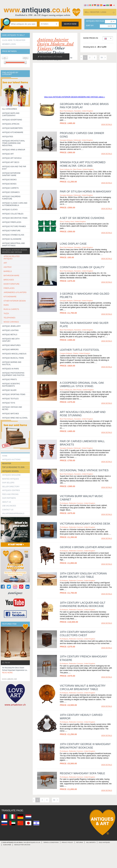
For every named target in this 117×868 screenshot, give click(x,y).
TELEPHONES (10, 318)
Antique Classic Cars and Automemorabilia (15, 204)
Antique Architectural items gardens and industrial (14, 143)
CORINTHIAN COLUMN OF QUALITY (82, 267)
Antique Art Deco (11, 162)
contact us (8, 510)
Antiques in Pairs (11, 369)
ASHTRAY (8, 267)
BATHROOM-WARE (11, 276)
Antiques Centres (11, 490)
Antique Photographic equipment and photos (13, 374)
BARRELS (8, 271)
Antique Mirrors (10, 350)
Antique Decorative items (15, 218)
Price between (9, 51)
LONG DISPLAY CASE (73, 244)
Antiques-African (11, 124)
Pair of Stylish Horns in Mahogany (86, 192)
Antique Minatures (11, 345)
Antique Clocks (10, 210)
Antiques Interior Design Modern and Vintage (15, 251)
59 (102, 58)
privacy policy (67, 842)
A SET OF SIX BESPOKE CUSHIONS (82, 218)
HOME (5, 456)
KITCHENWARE (10, 297)
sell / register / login (95, 12)
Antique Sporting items (14, 394)
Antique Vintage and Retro (12, 408)
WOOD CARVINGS (11, 322)
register (7, 464)
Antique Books (9, 180)
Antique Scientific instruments (11, 385)
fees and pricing (10, 494)
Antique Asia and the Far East (14, 168)
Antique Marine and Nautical (12, 363)
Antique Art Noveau (12, 158)
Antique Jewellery (11, 326)
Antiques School (11, 471)
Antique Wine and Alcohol (15, 418)
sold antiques (104, 842)
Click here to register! (14, 40)
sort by (90, 26)
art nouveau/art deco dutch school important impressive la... (15, 670)
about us (7, 502)
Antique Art (8, 154)
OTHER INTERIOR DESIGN (15, 301)
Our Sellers (8, 483)
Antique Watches (11, 414)
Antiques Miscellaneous (14, 354)
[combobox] (49, 24)
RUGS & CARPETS (11, 309)
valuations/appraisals (13, 514)
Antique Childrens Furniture (11, 198)
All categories (10, 109)
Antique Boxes (9, 184)
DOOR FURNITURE (12, 284)
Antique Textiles (10, 399)
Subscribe (7, 845)
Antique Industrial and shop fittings (14, 244)
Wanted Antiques (11, 479)
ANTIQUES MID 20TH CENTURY (11, 340)
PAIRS (6, 305)
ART (5, 263)
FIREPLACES (9, 288)
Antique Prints (10, 379)
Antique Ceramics (11, 192)
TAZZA (6, 314)
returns (80, 842)
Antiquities (8, 137)
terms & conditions (51, 842)
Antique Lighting (10, 330)
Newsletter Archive (22, 845)
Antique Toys (9, 403)
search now (70, 24)
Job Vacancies (9, 506)
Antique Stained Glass (13, 235)
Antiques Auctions (11, 460)
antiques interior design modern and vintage (55, 44)
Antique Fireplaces (12, 222)
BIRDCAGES (9, 280)
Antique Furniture (11, 231)
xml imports (91, 842)
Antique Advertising (12, 120)
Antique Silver (9, 390)
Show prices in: (91, 38)
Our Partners (9, 498)
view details (107, 124)
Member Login (9, 44)
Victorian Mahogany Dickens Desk (85, 524)
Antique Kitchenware (13, 132)
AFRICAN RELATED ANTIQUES (12, 258)
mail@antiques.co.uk (32, 842)
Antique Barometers (12, 128)
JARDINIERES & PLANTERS (15, 292)
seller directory (11, 487)
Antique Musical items (13, 358)
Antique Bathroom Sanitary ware (11, 174)
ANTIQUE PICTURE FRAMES (14, 226)
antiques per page (95, 21)
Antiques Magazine (11, 475)
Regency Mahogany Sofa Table (82, 773)
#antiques (15, 593)
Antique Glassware (12, 239)
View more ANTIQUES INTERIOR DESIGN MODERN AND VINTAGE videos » (75, 97)
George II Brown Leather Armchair (86, 547)
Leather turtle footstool (80, 350)
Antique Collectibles (13, 214)
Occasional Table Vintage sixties (84, 470)
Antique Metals (10, 335)
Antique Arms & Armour (14, 150)
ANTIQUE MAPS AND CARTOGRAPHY (11, 114)
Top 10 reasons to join (13, 467)
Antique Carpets (10, 188)
